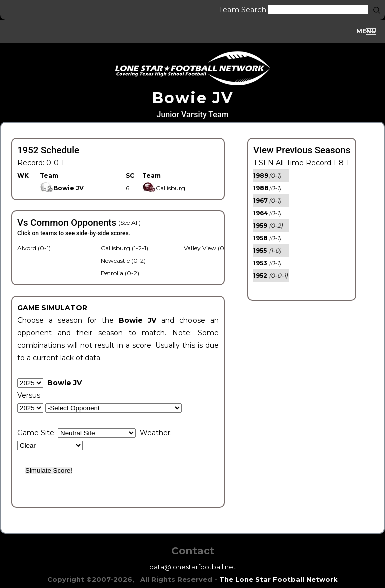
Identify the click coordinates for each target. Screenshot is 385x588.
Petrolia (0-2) (120, 273)
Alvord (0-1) (34, 248)
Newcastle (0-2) (123, 261)
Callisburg (164, 188)
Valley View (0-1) (207, 248)
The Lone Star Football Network (278, 579)
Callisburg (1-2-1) (125, 248)
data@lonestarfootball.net (192, 567)
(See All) (130, 223)
